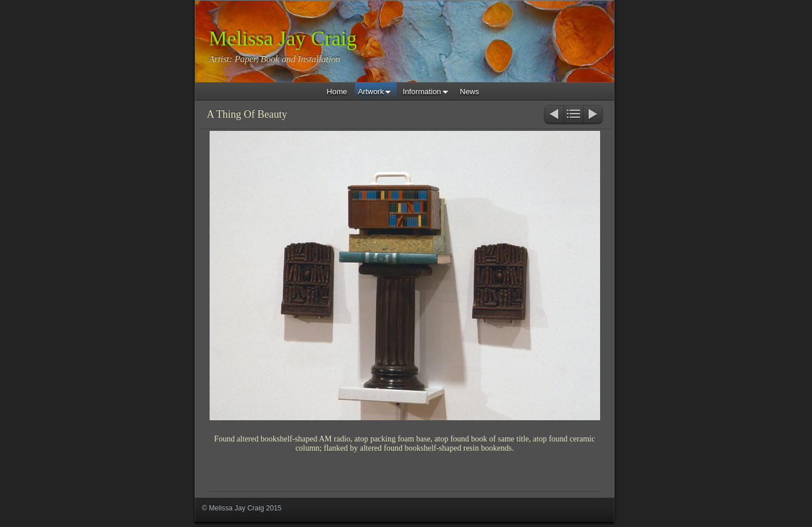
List (573, 115)
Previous (553, 115)
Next (593, 115)
